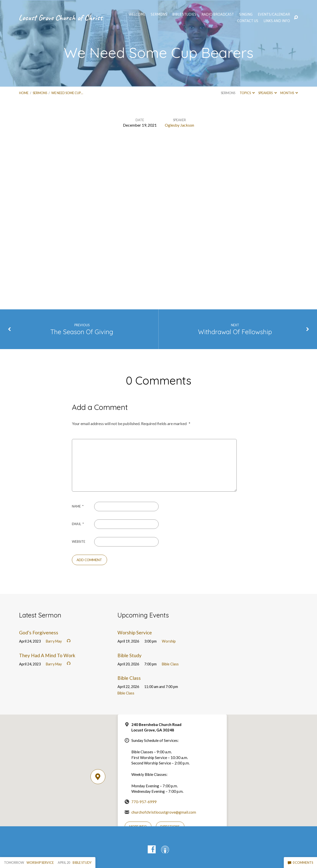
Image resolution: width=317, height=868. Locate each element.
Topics (247, 93)
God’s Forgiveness (39, 633)
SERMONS (159, 14)
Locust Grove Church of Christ (60, 18)
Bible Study (130, 655)
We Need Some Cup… (67, 93)
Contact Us (248, 21)
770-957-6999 (144, 802)
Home (24, 93)
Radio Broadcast (218, 14)
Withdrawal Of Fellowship (235, 332)
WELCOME (137, 14)
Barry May (54, 641)
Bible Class (170, 664)
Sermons (40, 93)
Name (78, 506)
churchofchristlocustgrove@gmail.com (164, 812)
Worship (169, 641)
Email (78, 524)
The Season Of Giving (82, 332)
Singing (246, 14)
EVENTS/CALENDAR (274, 14)
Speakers (267, 93)
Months (289, 93)
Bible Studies (184, 14)
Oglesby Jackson (179, 125)
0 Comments (300, 863)
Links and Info (277, 21)
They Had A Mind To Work (47, 655)
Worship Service (135, 633)
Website (79, 542)
